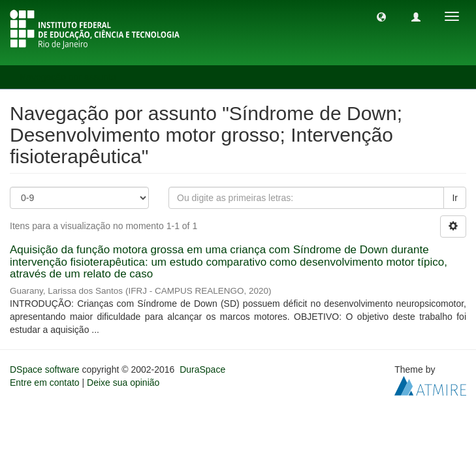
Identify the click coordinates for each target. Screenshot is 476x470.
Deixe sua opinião (123, 383)
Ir (455, 198)
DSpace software (45, 369)
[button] (381, 16)
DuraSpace (202, 369)
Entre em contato (45, 383)
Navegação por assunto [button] (72, 77)
